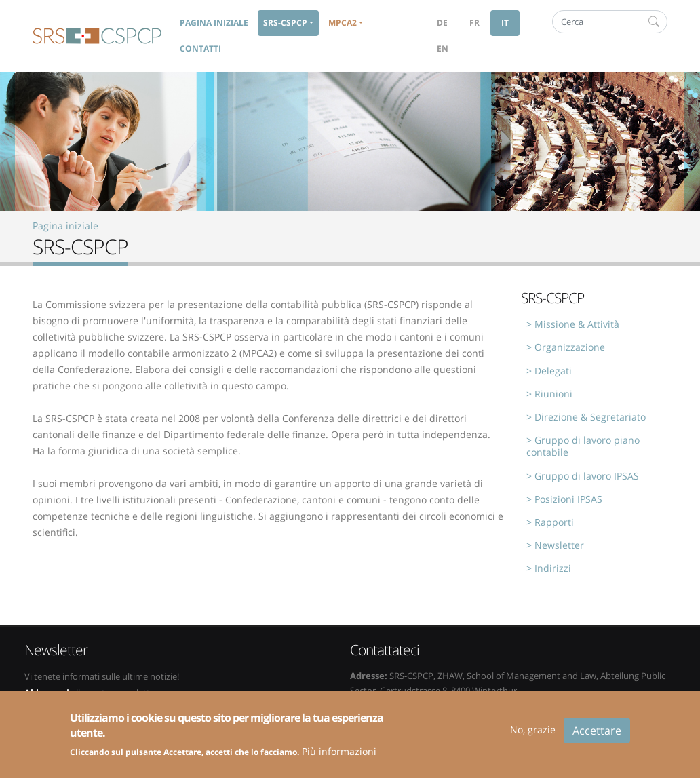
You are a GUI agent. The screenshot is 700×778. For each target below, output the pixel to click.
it (505, 23)
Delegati (553, 371)
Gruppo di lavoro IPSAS (587, 476)
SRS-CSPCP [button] (285, 23)
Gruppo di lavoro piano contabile (583, 446)
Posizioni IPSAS (568, 499)
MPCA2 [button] (343, 23)
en (443, 48)
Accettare (597, 737)
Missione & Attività (577, 324)
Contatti (200, 48)
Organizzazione (570, 347)
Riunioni (553, 394)
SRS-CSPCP (97, 36)
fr (474, 23)
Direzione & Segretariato (590, 417)
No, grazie (533, 736)
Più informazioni (339, 758)
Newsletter (559, 545)
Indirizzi (553, 568)
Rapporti (554, 522)
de (442, 23)
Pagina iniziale (214, 23)
